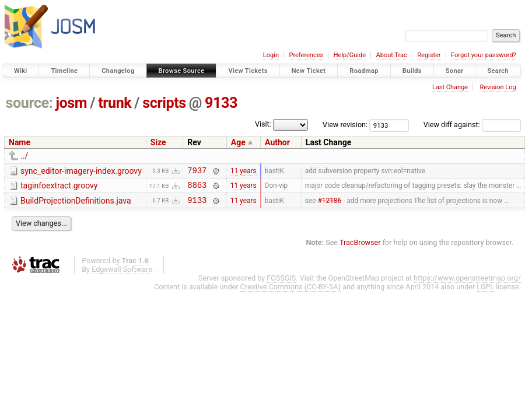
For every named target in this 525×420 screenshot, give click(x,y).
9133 (221, 103)
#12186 (329, 205)
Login (271, 55)
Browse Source (182, 71)
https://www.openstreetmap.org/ (467, 283)
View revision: (345, 125)
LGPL (485, 292)
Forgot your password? (484, 55)
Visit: (263, 124)
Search (498, 71)
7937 (197, 172)
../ (24, 156)
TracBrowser (360, 248)
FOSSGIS (281, 283)
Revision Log (498, 87)
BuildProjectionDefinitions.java (76, 204)
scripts (164, 103)
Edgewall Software (122, 274)
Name (20, 142)
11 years (244, 171)
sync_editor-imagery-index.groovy (81, 171)
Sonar (455, 71)
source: (29, 103)
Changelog (118, 71)
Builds (412, 71)
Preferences (306, 55)
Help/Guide (350, 55)
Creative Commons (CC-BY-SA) (291, 292)
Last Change (450, 87)
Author (277, 142)
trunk (115, 103)
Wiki (21, 71)
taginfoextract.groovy (59, 187)
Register (429, 55)
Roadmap (364, 71)
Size (158, 142)
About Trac (392, 55)
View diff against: (472, 125)
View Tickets (248, 71)
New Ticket (309, 71)
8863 (197, 188)
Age (238, 142)
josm (71, 103)
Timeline (64, 71)
